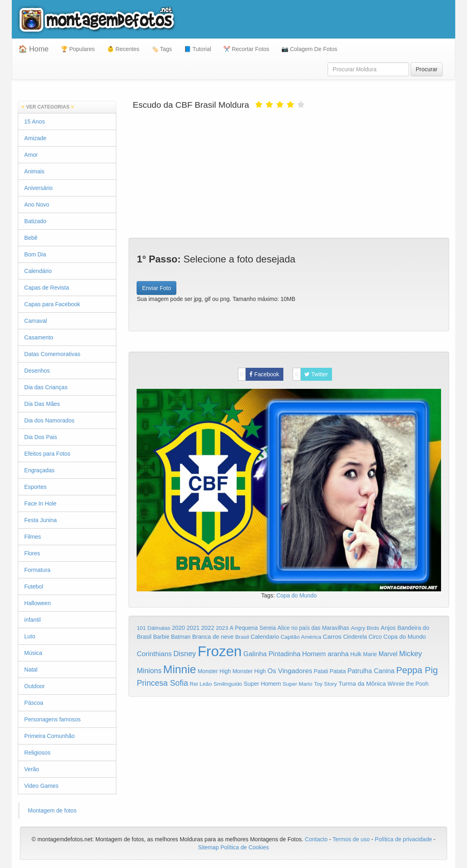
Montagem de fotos (52, 810)
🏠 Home (33, 49)
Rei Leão (201, 684)
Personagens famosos (52, 719)
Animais (34, 171)
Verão (32, 769)
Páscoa (34, 703)
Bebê (31, 238)
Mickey (410, 654)
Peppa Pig (417, 670)
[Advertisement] (289, 173)
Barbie (161, 637)
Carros (332, 637)
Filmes (33, 537)
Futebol (34, 586)
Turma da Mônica (362, 684)
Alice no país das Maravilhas (314, 628)
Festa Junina (41, 520)
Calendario (265, 637)
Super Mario (298, 684)
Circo (375, 637)
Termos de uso (351, 839)
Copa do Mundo (297, 595)
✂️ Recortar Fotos (246, 49)
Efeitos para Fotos (47, 454)
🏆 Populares (78, 49)
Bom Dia (35, 254)
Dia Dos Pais (41, 437)
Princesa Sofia (162, 683)
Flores (32, 553)
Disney (185, 654)
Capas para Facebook (52, 304)
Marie (370, 654)
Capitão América (301, 637)
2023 (222, 628)
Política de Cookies (245, 847)
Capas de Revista (47, 288)
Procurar (427, 69)
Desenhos (37, 371)
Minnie (180, 669)
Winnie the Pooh (408, 684)
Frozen (220, 651)
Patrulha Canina (371, 671)
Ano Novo (37, 205)
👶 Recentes (123, 49)
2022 (208, 628)
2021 (193, 628)
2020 (178, 628)
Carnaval (36, 321)
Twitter (310, 374)
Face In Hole (40, 503)
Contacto (317, 839)
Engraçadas (40, 470)
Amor (31, 155)
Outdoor (35, 686)
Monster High (214, 671)
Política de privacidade (404, 839)
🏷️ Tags (162, 49)
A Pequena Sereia (253, 628)
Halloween (37, 603)
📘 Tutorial (198, 49)
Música (33, 653)
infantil (32, 620)
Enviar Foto (156, 288)
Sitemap (208, 847)
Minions (149, 671)
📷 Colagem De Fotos (309, 49)
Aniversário (39, 188)
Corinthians (154, 654)
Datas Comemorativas (52, 354)
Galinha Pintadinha (272, 654)
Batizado (35, 221)
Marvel (388, 654)
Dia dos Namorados (49, 420)
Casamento (39, 337)
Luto (30, 636)
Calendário (38, 271)
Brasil (242, 637)
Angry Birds (365, 628)
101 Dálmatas (153, 628)
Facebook (259, 374)
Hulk (356, 654)
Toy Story (325, 684)
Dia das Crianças (46, 387)
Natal (31, 670)
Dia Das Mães (42, 404)
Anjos (388, 628)
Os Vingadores (290, 671)
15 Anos (35, 122)
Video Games (42, 786)
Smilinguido (228, 684)
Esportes (35, 487)
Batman (181, 637)
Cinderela (355, 637)
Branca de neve (213, 637)
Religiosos (37, 753)
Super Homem (262, 684)
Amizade (35, 138)
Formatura (37, 570)
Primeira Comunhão (50, 736)
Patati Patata (330, 671)
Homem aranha (325, 654)
